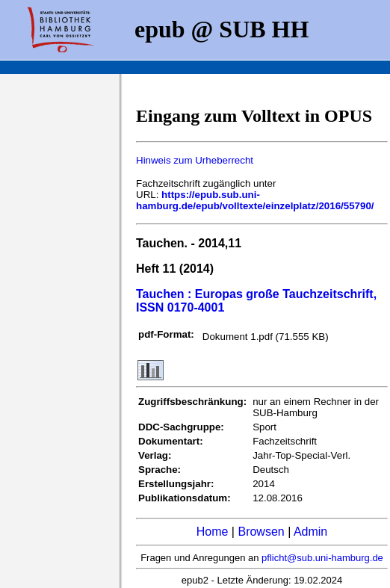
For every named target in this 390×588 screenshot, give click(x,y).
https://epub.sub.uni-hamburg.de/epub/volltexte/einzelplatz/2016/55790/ (255, 200)
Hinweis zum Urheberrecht (195, 160)
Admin (310, 532)
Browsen (261, 532)
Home (213, 532)
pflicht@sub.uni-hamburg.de (322, 558)
